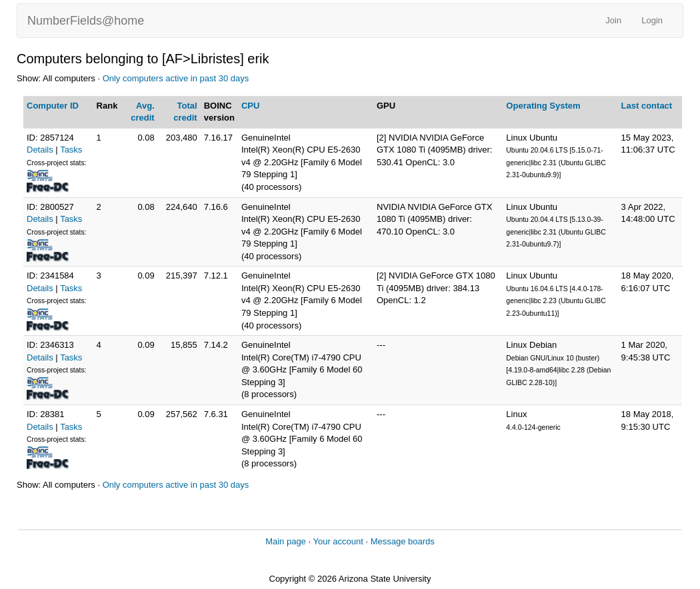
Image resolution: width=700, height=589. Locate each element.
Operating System (543, 106)
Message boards (403, 541)
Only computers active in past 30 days (176, 78)
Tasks (71, 150)
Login (652, 20)
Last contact (647, 106)
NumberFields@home (86, 21)
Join (613, 20)
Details (40, 150)
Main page (286, 541)
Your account (338, 541)
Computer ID (53, 106)
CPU (250, 106)
